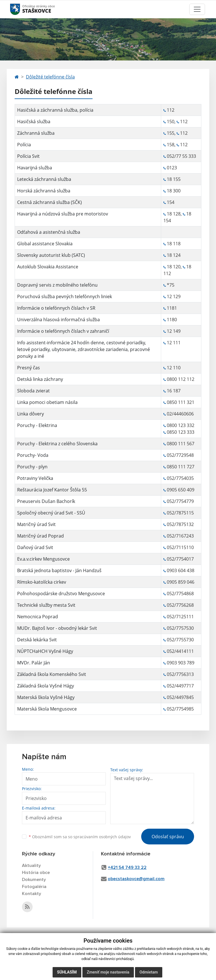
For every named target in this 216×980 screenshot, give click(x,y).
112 (171, 110)
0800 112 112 (181, 379)
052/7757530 (180, 628)
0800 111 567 (181, 444)
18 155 (174, 179)
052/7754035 (180, 478)
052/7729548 (180, 455)
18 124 (174, 255)
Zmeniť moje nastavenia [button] (108, 972)
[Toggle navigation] (197, 9)
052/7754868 (180, 594)
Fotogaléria (34, 887)
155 (171, 133)
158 (171, 145)
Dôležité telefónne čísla (50, 77)
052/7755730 (180, 640)
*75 (171, 285)
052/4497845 (180, 697)
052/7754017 (180, 559)
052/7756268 (180, 605)
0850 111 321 (181, 402)
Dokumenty (34, 880)
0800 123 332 (181, 425)
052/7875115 (180, 513)
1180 (172, 320)
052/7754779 (180, 501)
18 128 (174, 214)
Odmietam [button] (149, 972)
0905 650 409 (181, 490)
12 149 (174, 331)
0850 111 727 (181, 467)
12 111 (174, 343)
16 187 (174, 391)
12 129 (174, 296)
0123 (172, 168)
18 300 (174, 191)
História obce (36, 873)
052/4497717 (180, 686)
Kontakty (31, 894)
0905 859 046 (181, 582)
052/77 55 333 (181, 156)
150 (171, 122)
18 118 (174, 244)
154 (171, 202)
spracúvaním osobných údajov (102, 837)
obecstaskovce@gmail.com (136, 879)
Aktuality (31, 866)
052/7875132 (180, 524)
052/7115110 (180, 547)
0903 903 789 (181, 663)
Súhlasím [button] (67, 972)
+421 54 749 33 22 (127, 867)
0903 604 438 (181, 570)
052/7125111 (180, 617)
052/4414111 (180, 651)
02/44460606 (180, 414)
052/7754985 (180, 709)
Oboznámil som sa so (80, 837)
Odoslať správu (168, 837)
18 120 (174, 267)
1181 (172, 308)
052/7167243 (180, 536)
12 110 (174, 368)
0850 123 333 (181, 432)
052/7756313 (180, 674)
